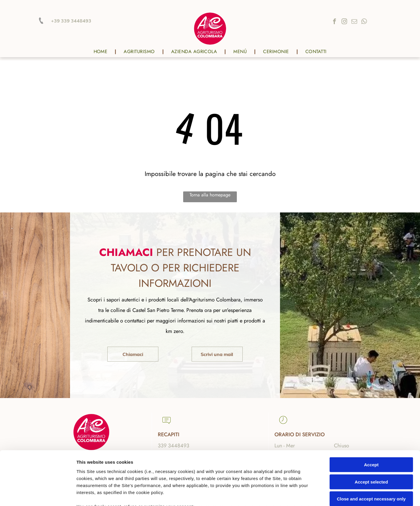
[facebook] (334, 22)
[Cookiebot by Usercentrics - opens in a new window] (38, 495)
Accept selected (371, 433)
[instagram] (344, 22)
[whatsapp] (364, 22)
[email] (354, 22)
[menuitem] (101, 52)
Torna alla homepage (210, 195)
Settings (297, 494)
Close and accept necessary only (371, 450)
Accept (371, 416)
